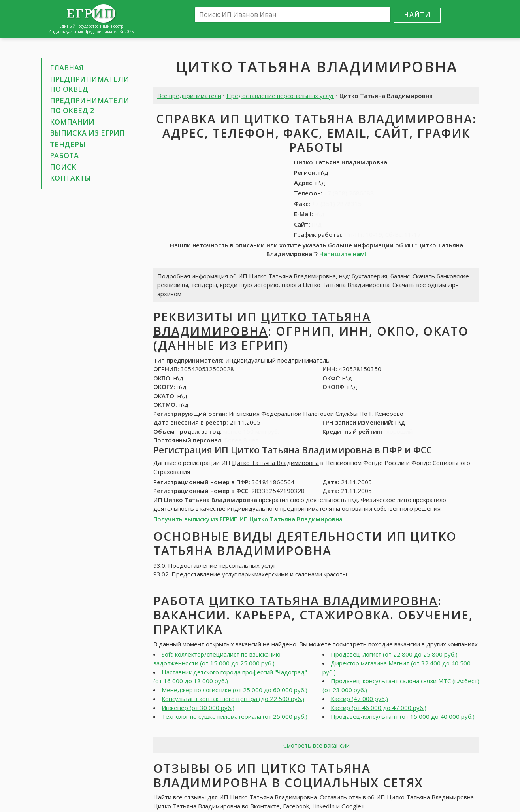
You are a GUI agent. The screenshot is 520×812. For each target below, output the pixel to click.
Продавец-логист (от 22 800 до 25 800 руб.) (394, 654)
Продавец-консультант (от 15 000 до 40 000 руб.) (403, 716)
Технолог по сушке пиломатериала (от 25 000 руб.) (235, 716)
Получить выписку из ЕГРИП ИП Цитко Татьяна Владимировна (248, 519)
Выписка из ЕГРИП (87, 133)
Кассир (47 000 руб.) (359, 699)
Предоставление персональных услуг (280, 96)
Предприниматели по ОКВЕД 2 (89, 106)
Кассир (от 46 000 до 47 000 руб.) (379, 708)
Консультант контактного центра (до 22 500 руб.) (233, 699)
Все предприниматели (189, 96)
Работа (64, 155)
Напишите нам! (343, 254)
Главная (67, 68)
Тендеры (68, 144)
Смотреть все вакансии (317, 745)
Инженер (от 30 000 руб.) (198, 708)
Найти (417, 14)
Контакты (70, 178)
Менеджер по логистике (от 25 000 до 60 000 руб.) (235, 690)
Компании (72, 122)
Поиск (63, 167)
